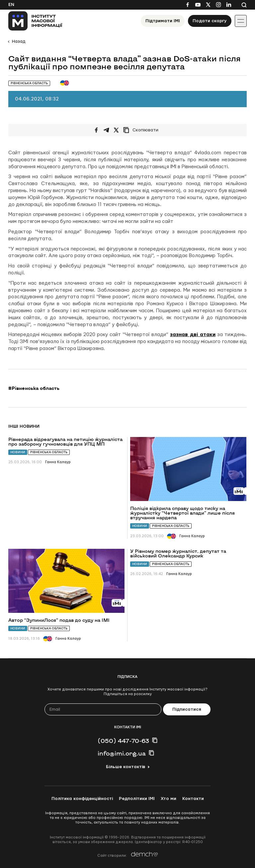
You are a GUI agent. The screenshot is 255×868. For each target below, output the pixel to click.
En (11, 5)
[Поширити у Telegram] (106, 130)
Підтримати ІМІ (163, 21)
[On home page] (35, 21)
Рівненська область (49, 452)
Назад (19, 41)
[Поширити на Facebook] (96, 130)
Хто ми (169, 799)
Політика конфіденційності (82, 799)
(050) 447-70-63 (123, 741)
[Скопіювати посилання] (142, 130)
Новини (18, 452)
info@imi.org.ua (122, 753)
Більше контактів (126, 767)
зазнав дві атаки (193, 335)
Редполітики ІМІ (137, 799)
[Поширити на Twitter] (116, 130)
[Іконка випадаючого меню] (241, 21)
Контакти (193, 799)
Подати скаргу (210, 21)
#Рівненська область (34, 388)
